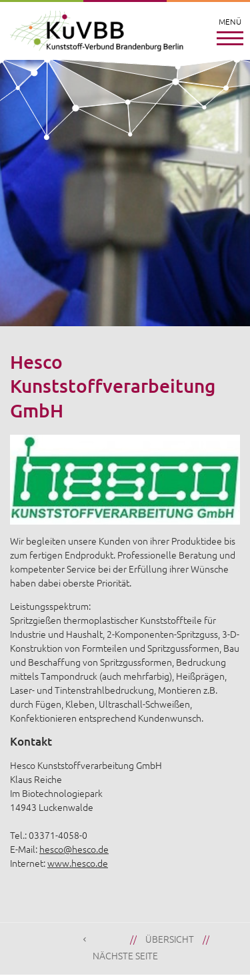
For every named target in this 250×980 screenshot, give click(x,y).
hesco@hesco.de (74, 849)
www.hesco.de (78, 863)
